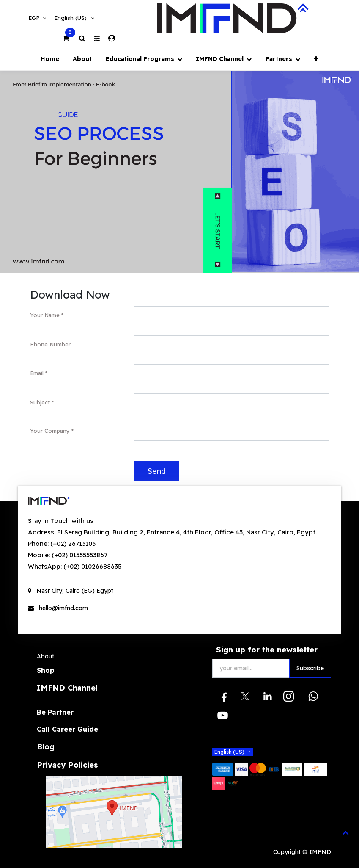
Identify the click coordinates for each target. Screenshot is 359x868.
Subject (40, 402)
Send (157, 471)
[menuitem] (50, 59)
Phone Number (50, 344)
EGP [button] (35, 18)
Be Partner (55, 712)
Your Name (45, 315)
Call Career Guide (67, 729)
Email (37, 373)
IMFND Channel (67, 688)
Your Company (50, 431)
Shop (46, 670)
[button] (316, 59)
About (45, 656)
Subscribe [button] (310, 668)
